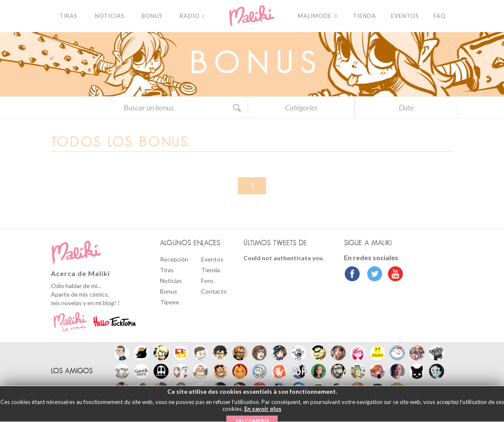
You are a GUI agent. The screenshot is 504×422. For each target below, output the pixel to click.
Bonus (169, 291)
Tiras (167, 270)
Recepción (174, 259)
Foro (207, 281)
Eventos (212, 259)
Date (406, 107)
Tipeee (170, 302)
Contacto (214, 291)
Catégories (301, 107)
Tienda (210, 270)
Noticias (171, 281)
